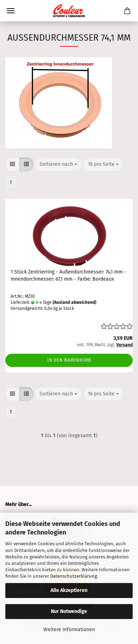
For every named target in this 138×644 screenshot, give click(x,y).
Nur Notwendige (69, 611)
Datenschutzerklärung (74, 576)
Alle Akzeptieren (69, 590)
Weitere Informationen (69, 630)
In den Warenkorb (69, 360)
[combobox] (58, 164)
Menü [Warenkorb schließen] (11, 11)
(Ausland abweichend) (75, 302)
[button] (12, 164)
